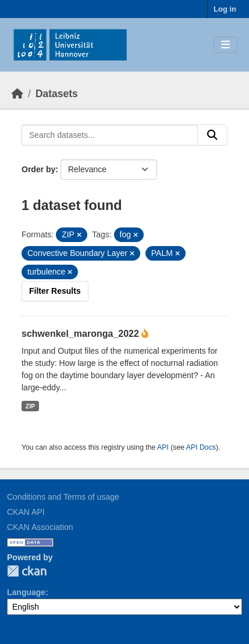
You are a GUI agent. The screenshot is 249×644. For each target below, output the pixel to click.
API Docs (201, 447)
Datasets (57, 94)
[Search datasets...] (110, 135)
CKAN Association (40, 527)
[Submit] (212, 135)
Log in (225, 9)
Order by (38, 169)
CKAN (27, 571)
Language (26, 592)
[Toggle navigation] (225, 45)
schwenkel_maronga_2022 (81, 334)
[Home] (17, 94)
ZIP (30, 406)
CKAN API (26, 512)
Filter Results (55, 291)
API (163, 447)
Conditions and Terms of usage (63, 497)
